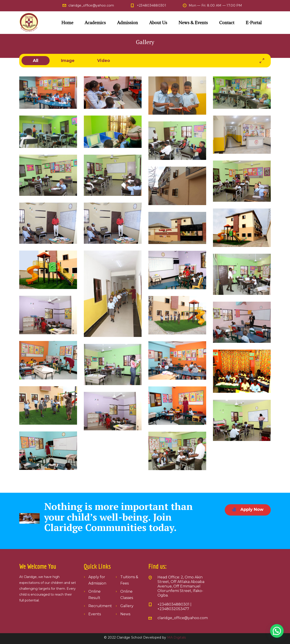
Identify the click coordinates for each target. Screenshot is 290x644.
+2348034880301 (151, 5)
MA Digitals (177, 637)
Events (95, 614)
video (104, 61)
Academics (95, 23)
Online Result (94, 595)
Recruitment (100, 606)
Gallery (127, 606)
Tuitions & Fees (129, 580)
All (36, 61)
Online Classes (127, 595)
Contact (227, 23)
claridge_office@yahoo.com (91, 5)
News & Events (193, 23)
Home (67, 23)
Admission (128, 23)
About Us (158, 23)
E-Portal (254, 23)
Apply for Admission (97, 580)
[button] (277, 631)
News (125, 614)
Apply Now (248, 509)
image (68, 61)
